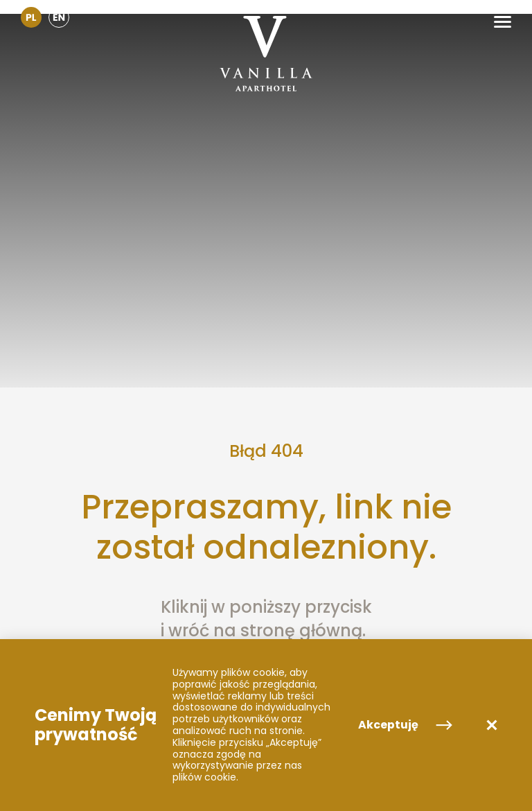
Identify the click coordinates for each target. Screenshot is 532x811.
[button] (503, 22)
